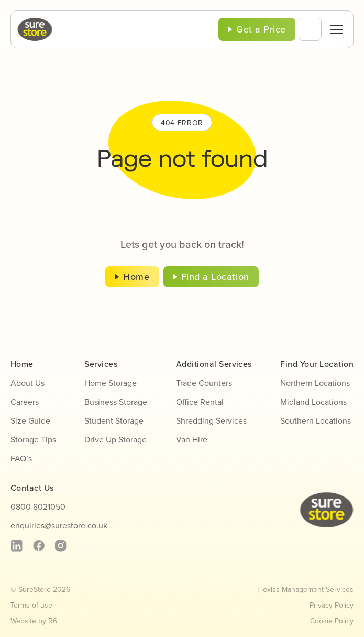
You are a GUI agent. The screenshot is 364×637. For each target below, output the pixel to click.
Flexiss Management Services (305, 589)
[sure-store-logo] (35, 22)
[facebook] (38, 546)
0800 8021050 (38, 506)
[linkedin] (16, 546)
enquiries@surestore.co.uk (59, 525)
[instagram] (60, 546)
